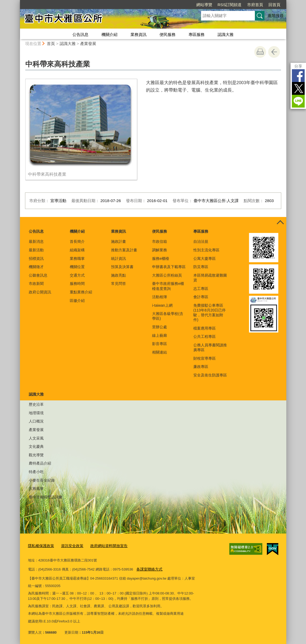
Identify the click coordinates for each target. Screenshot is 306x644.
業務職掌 (77, 259)
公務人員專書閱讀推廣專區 (210, 347)
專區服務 (197, 34)
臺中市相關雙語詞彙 (46, 497)
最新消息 (36, 241)
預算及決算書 (122, 267)
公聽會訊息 (38, 275)
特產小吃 (36, 472)
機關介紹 (109, 34)
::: (18, 2)
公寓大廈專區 (205, 259)
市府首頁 (255, 5)
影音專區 (160, 344)
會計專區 (201, 297)
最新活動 (36, 250)
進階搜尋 (276, 16)
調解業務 (160, 250)
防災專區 (201, 267)
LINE (298, 101)
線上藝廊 (160, 335)
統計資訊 (119, 259)
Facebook (298, 76)
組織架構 (77, 250)
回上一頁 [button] (274, 52)
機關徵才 (36, 267)
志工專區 (201, 289)
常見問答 (119, 284)
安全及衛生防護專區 (210, 375)
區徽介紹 (77, 301)
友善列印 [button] (260, 52)
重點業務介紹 (81, 292)
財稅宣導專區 (205, 358)
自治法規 (201, 241)
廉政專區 (201, 367)
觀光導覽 (36, 455)
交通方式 (77, 275)
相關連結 (160, 352)
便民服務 (168, 34)
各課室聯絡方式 (148, 568)
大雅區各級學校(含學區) (168, 316)
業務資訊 (138, 34)
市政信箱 (160, 241)
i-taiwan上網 (162, 305)
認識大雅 (226, 34)
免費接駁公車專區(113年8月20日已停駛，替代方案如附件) (209, 313)
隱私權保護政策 (40, 546)
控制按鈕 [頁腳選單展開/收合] (280, 223)
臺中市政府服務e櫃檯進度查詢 (168, 286)
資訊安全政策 (70, 546)
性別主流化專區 (206, 250)
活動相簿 (160, 297)
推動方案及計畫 (124, 250)
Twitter (298, 88)
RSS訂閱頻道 (230, 5)
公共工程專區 (205, 337)
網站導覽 (204, 5)
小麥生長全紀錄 (42, 480)
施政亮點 (119, 275)
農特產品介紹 (40, 463)
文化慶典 (36, 446)
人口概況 (36, 421)
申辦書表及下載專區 (169, 267)
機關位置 (77, 267)
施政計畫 (119, 241)
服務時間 (77, 284)
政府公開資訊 (40, 292)
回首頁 (274, 5)
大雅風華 (36, 489)
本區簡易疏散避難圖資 (210, 278)
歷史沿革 (36, 404)
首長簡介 (77, 241)
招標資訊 (36, 259)
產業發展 (88, 44)
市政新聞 (36, 284)
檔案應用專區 (205, 328)
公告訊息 (80, 34)
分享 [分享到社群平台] (298, 66)
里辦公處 (160, 327)
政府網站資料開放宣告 (104, 546)
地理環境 (36, 413)
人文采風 (36, 438)
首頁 (51, 44)
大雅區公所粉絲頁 (167, 275)
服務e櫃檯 (161, 259)
